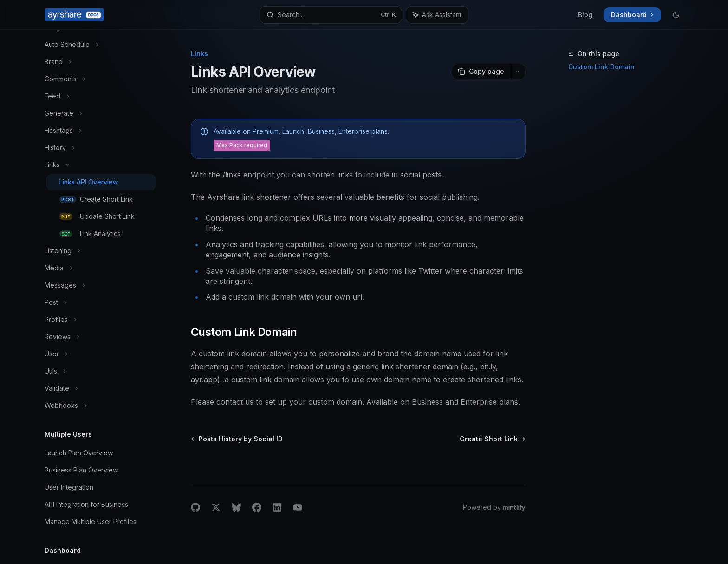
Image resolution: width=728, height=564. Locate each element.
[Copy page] (481, 72)
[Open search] (331, 15)
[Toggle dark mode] (676, 15)
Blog (585, 15)
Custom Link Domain (601, 67)
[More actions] (518, 72)
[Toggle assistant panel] (437, 15)
